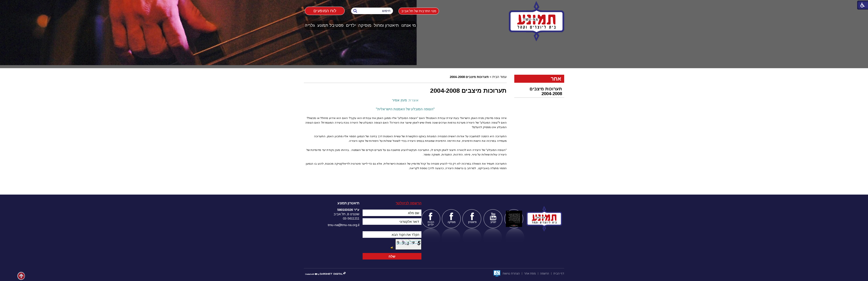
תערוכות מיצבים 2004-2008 (546, 91)
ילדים (351, 25)
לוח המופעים (325, 11)
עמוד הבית (500, 77)
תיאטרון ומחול (386, 25)
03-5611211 (351, 218)
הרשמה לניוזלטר (409, 203)
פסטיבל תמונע (330, 25)
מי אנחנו (409, 25)
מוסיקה (365, 25)
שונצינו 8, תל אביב (346, 214)
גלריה (310, 25)
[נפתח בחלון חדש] (497, 273)
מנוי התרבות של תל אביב (419, 11)
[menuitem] (409, 25)
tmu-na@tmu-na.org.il (344, 225)
